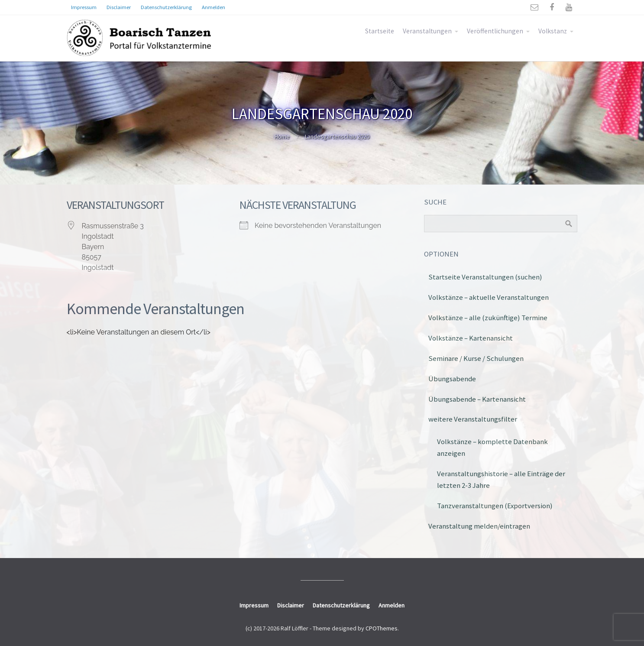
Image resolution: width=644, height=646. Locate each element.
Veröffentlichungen (495, 31)
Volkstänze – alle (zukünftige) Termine (488, 318)
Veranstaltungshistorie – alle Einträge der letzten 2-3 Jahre (501, 479)
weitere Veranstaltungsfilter (473, 419)
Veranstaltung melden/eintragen (479, 526)
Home (282, 136)
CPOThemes (382, 628)
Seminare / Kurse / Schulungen (476, 358)
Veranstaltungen (427, 31)
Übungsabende (452, 379)
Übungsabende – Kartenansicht (477, 399)
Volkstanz (553, 31)
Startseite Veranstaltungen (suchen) (485, 277)
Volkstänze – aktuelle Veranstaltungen (489, 297)
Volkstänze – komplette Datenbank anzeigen (492, 447)
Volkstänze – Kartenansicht (471, 338)
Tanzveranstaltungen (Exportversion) (495, 506)
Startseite (380, 31)
